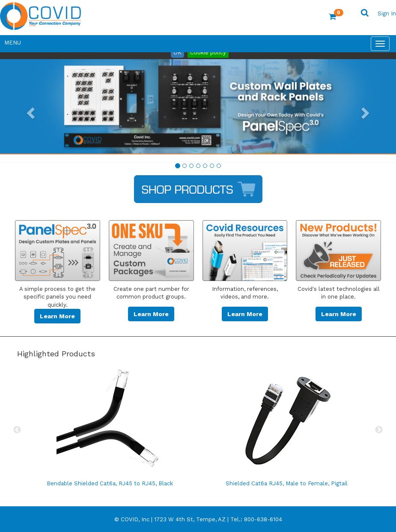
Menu (13, 43)
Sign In (387, 13)
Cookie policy (208, 52)
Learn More (57, 316)
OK (177, 52)
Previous (17, 430)
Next (379, 430)
